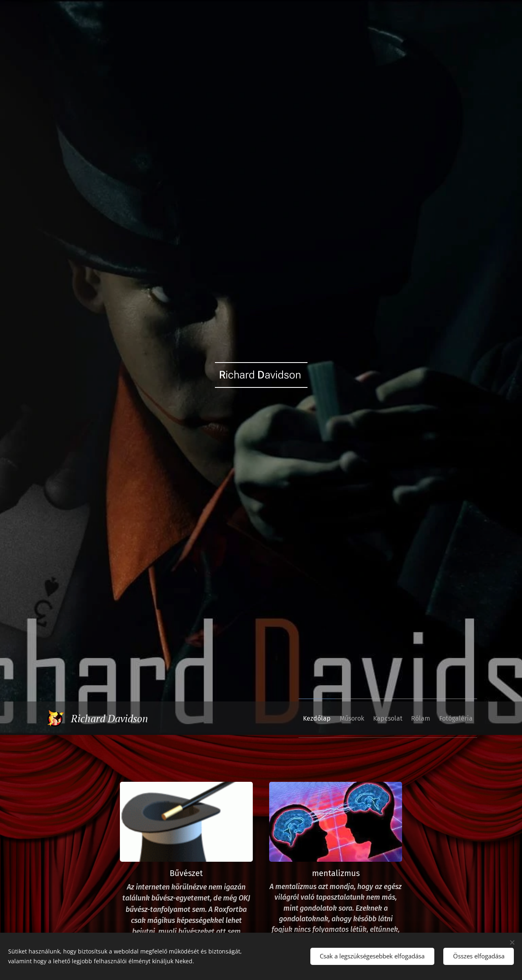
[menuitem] (291, 718)
